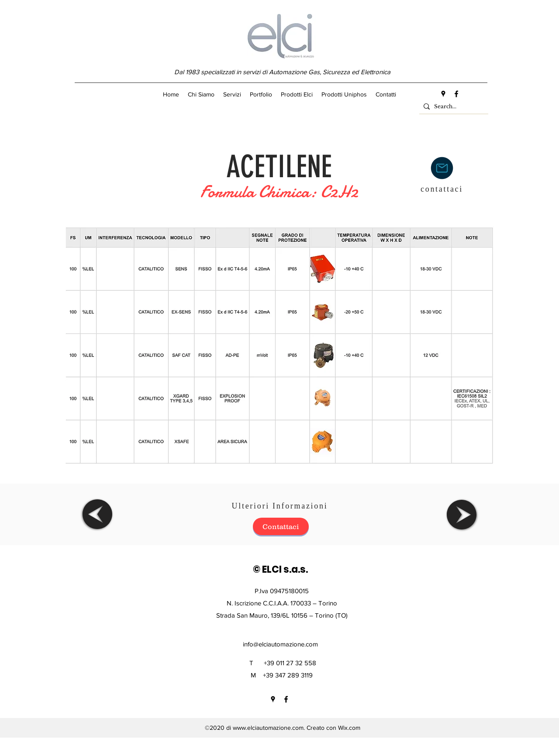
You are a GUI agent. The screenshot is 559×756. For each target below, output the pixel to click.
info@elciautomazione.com (280, 644)
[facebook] (456, 94)
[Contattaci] (281, 526)
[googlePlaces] (443, 94)
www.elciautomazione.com (268, 728)
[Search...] (452, 107)
